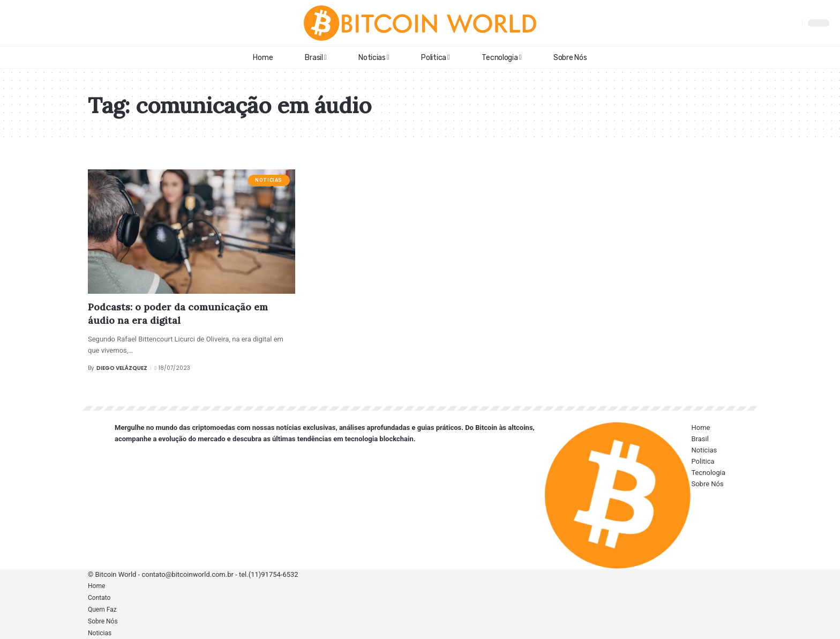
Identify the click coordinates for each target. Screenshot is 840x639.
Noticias (269, 180)
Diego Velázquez (122, 368)
